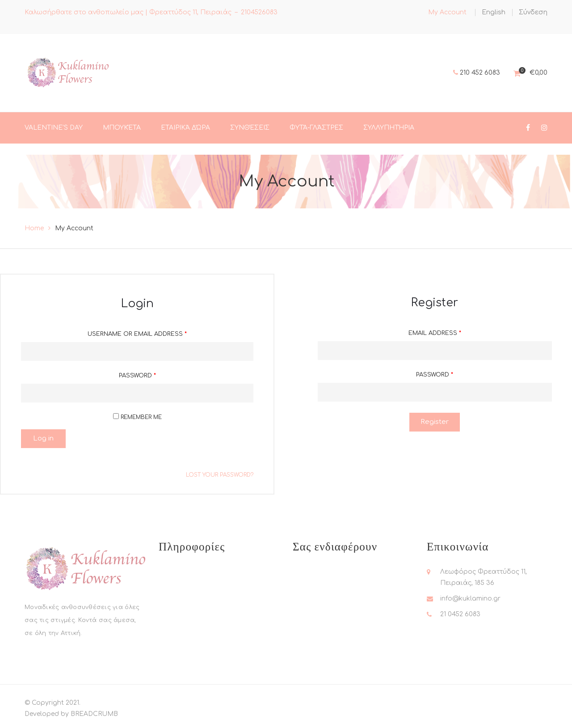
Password (137, 376)
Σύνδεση (533, 12)
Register (435, 422)
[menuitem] (494, 13)
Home (34, 228)
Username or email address (137, 334)
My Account (447, 12)
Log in (43, 438)
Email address (435, 333)
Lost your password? (220, 475)
